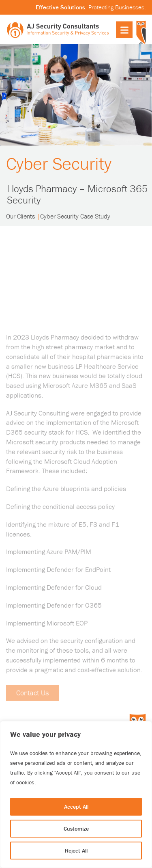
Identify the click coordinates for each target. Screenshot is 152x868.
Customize (76, 829)
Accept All (76, 807)
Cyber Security (60, 163)
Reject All (76, 851)
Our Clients (20, 216)
